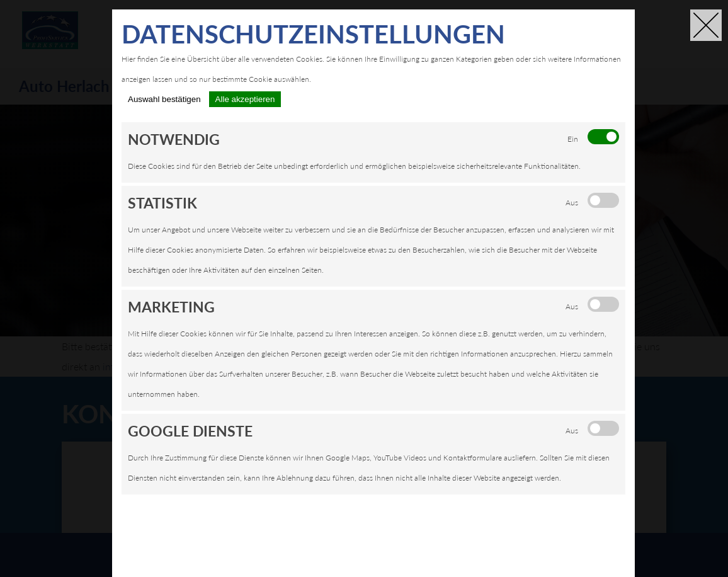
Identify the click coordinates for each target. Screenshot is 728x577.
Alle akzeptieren (245, 99)
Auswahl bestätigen (164, 99)
